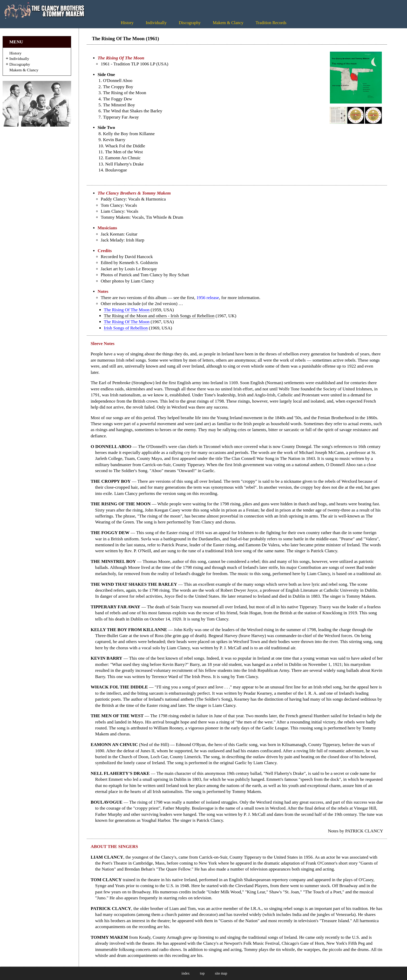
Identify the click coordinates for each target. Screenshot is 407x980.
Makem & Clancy (228, 23)
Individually (156, 23)
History (127, 23)
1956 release (208, 298)
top (202, 973)
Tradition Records (271, 23)
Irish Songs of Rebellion (126, 328)
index (185, 973)
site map (221, 973)
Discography (190, 23)
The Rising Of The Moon (127, 310)
